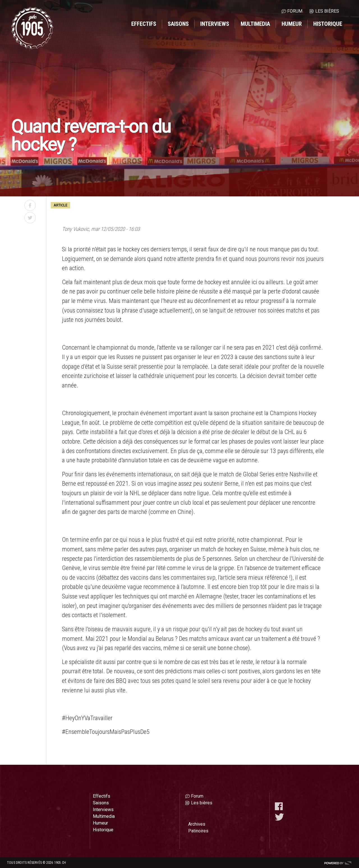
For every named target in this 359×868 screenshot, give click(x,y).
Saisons (178, 24)
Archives (197, 824)
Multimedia (255, 24)
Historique (328, 24)
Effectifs (144, 24)
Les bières (327, 11)
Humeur (292, 24)
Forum (295, 11)
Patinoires (198, 831)
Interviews (215, 24)
